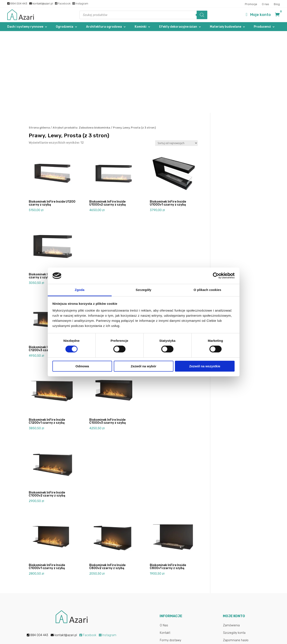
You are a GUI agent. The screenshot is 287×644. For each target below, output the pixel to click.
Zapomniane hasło (236, 559)
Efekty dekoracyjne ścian (178, 27)
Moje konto (260, 15)
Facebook (63, 4)
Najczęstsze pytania (174, 596)
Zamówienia (231, 544)
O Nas (164, 544)
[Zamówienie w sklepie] (176, 62)
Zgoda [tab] (80, 290)
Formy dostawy (170, 559)
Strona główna (39, 46)
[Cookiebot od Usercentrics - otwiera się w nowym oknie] (216, 276)
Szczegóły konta (234, 551)
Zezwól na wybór (143, 366)
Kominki (141, 27)
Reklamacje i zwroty (174, 573)
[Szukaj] (202, 15)
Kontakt (165, 551)
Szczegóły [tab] (143, 290)
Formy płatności (171, 566)
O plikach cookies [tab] (207, 290)
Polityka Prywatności (174, 588)
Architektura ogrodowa (104, 27)
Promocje (251, 4)
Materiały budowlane (226, 27)
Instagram (80, 4)
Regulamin (167, 581)
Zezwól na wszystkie (205, 366)
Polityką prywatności (111, 615)
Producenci (262, 27)
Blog (277, 4)
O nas (265, 4)
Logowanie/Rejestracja (239, 566)
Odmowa (82, 366)
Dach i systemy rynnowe (25, 27)
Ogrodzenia (65, 27)
